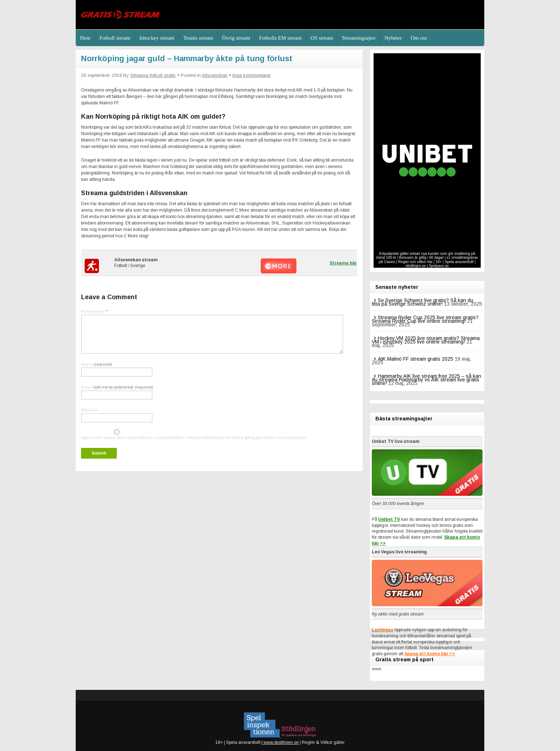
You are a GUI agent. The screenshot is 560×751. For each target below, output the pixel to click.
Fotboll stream (115, 38)
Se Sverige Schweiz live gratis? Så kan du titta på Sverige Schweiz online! (422, 302)
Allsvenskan (215, 75)
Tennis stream (198, 38)
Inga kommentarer (252, 75)
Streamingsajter (359, 38)
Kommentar (94, 311)
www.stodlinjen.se (281, 742)
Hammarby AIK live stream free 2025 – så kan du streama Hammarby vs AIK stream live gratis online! (426, 380)
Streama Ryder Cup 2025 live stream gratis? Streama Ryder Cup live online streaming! (425, 319)
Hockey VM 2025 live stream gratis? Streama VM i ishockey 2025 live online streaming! (426, 340)
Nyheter (393, 38)
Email (117, 387)
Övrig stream (236, 38)
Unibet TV (389, 519)
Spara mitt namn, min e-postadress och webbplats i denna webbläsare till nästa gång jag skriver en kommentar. (194, 438)
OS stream (322, 38)
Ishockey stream (157, 38)
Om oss (419, 38)
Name (97, 364)
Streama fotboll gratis (153, 75)
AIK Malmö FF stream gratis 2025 (416, 359)
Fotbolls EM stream (280, 38)
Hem (85, 38)
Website (89, 410)
